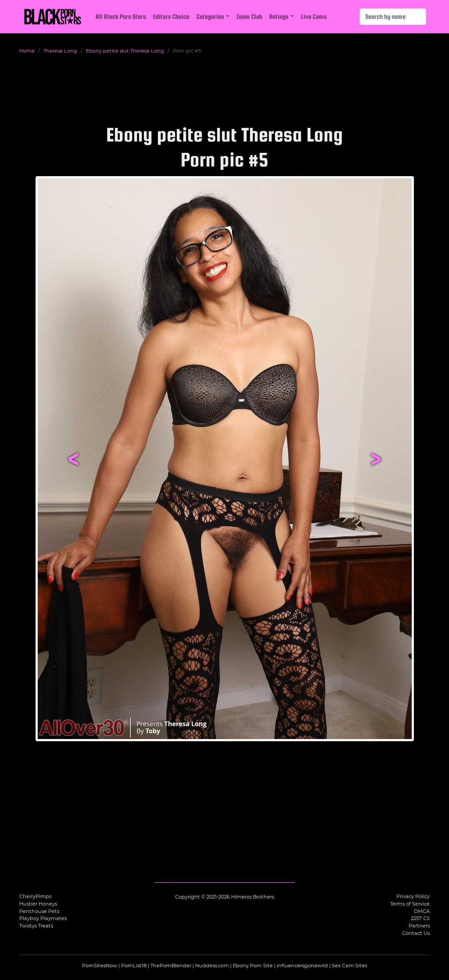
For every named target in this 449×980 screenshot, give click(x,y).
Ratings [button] (279, 16)
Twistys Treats (36, 926)
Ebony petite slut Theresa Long (125, 51)
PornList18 (134, 966)
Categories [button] (210, 16)
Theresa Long (60, 51)
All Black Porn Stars (121, 16)
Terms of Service (410, 904)
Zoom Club (249, 16)
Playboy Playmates (43, 918)
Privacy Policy (413, 896)
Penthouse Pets (39, 911)
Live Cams (314, 16)
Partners (419, 926)
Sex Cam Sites (349, 966)
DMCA (422, 911)
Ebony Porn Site (253, 966)
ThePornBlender (171, 966)
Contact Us (416, 933)
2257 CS (420, 918)
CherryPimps (35, 896)
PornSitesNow (100, 966)
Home (27, 51)
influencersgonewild (302, 966)
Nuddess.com (212, 966)
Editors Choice (171, 16)
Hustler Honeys (38, 904)
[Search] (393, 17)
